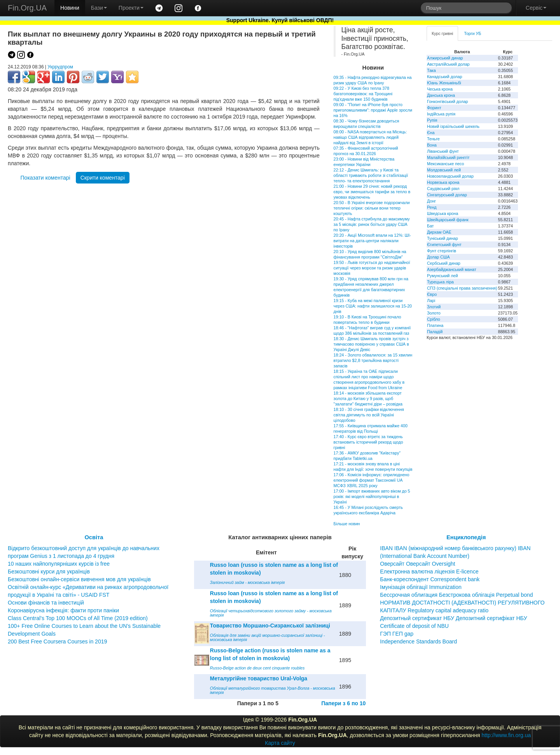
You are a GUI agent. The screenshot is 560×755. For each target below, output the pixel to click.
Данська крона (441, 95)
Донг (431, 201)
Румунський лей (442, 276)
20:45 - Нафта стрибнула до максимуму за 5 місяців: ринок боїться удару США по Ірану (372, 224)
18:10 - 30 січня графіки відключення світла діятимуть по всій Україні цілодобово (369, 415)
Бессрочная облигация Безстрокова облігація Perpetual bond (456, 595)
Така (431, 70)
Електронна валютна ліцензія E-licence (429, 571)
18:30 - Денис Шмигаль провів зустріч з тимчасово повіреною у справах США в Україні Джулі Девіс (371, 344)
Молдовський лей (444, 170)
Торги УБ (472, 33)
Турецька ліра (440, 282)
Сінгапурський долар (447, 195)
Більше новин (347, 524)
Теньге (433, 139)
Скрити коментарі (103, 178)
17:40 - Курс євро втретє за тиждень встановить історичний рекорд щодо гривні (368, 442)
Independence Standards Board (418, 641)
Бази (99, 8)
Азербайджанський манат (452, 269)
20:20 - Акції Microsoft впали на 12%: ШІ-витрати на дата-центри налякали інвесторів (372, 241)
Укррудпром (60, 67)
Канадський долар (445, 77)
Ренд (432, 207)
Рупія (432, 120)
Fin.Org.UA (27, 8)
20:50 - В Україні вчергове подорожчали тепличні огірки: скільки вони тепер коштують (372, 208)
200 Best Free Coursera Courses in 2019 (57, 641)
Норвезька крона (443, 182)
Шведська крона (443, 213)
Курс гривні (442, 33)
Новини (70, 8)
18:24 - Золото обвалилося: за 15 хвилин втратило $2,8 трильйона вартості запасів (373, 360)
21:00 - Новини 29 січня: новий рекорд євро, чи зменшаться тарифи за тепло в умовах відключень (372, 192)
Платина (435, 325)
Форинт (434, 108)
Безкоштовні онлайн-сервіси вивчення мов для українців (79, 579)
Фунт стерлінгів (442, 251)
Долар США (438, 257)
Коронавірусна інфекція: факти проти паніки (63, 610)
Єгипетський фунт (444, 245)
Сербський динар (444, 263)
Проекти (131, 8)
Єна (431, 133)
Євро (432, 294)
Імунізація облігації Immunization (421, 587)
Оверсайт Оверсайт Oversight (417, 564)
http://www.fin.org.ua (506, 735)
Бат (430, 226)
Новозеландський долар (450, 176)
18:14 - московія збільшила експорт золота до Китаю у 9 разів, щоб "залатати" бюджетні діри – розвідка (368, 398)
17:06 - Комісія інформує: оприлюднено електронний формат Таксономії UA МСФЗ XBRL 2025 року (372, 480)
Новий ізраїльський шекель (453, 126)
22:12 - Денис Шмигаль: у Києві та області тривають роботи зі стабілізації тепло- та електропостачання (371, 175)
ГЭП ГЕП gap (397, 634)
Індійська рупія (441, 114)
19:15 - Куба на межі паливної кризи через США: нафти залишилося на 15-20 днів (373, 306)
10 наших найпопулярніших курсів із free (59, 564)
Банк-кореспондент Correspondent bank (430, 579)
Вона (432, 145)
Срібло (434, 319)
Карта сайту (280, 743)
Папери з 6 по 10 (343, 703)
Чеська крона (440, 89)
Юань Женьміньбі (444, 83)
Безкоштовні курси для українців (49, 571)
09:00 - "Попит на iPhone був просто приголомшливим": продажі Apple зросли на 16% (373, 110)
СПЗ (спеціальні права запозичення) (462, 288)
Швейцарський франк (448, 220)
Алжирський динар (445, 58)
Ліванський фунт (443, 151)
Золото (434, 313)
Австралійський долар (448, 64)
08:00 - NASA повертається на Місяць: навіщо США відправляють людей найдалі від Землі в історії (370, 137)
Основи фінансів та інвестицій (46, 603)
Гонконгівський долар (448, 101)
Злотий (434, 307)
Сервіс (536, 8)
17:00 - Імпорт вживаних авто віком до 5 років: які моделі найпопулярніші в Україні (372, 496)
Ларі (431, 301)
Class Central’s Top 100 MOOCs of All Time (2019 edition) (78, 618)
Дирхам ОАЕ (439, 232)
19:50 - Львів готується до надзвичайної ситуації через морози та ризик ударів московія (372, 268)
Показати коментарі (45, 178)
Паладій (435, 332)
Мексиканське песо (445, 164)
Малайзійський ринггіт (448, 157)
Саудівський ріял (443, 189)
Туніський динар (443, 238)
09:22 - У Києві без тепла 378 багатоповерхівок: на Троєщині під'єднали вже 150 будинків (363, 94)
